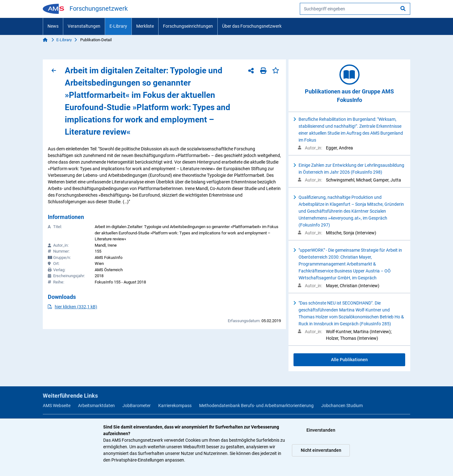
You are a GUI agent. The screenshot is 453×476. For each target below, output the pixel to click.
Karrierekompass (175, 406)
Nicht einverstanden (321, 450)
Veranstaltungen (84, 26)
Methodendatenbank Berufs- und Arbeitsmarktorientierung (256, 406)
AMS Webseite (57, 406)
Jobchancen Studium (342, 406)
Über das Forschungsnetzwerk (252, 26)
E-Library (118, 26)
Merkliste (145, 26)
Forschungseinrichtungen (188, 26)
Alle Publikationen (349, 360)
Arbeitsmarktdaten (96, 406)
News (53, 26)
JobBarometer (137, 406)
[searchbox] (355, 9)
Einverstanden (321, 430)
